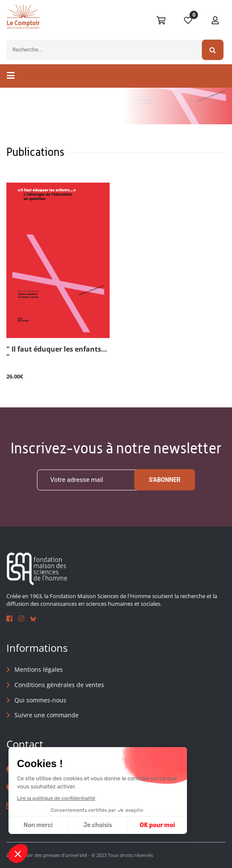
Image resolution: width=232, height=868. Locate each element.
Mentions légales (39, 670)
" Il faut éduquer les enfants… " (57, 353)
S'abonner (165, 480)
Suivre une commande (47, 715)
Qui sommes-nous (40, 700)
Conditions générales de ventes (59, 685)
